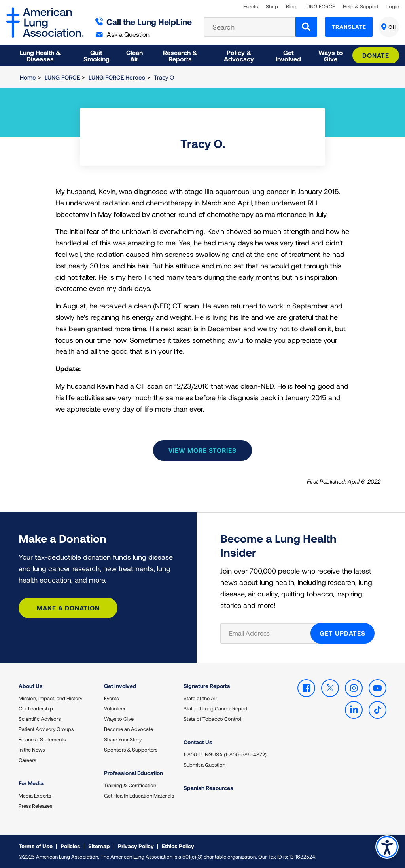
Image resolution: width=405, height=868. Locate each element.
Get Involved (120, 686)
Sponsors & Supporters (131, 750)
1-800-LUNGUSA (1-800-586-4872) (225, 754)
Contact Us (198, 742)
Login (393, 7)
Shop (272, 7)
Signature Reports (207, 686)
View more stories (202, 450)
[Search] (306, 27)
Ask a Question (123, 34)
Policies (70, 846)
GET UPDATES (343, 633)
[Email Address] (270, 633)
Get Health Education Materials (139, 796)
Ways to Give (119, 719)
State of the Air (200, 698)
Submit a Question (204, 765)
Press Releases (35, 806)
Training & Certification (130, 785)
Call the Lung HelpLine (144, 22)
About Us (31, 686)
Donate (376, 55)
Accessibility (387, 847)
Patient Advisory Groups (46, 729)
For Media (31, 783)
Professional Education (133, 773)
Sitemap (99, 846)
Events (251, 7)
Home (28, 77)
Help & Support (361, 7)
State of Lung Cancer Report (216, 708)
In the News (32, 750)
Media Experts (35, 796)
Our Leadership (36, 708)
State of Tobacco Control (212, 719)
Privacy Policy (136, 846)
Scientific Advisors (40, 719)
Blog (291, 7)
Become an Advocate (129, 729)
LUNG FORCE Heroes (117, 77)
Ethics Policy (178, 846)
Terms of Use (36, 846)
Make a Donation (68, 608)
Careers (27, 760)
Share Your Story (123, 739)
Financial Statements (42, 739)
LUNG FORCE (320, 7)
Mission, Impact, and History (50, 698)
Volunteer (115, 708)
